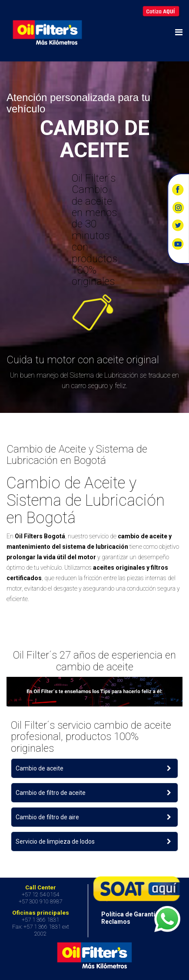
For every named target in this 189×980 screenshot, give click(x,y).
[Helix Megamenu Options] (179, 32)
